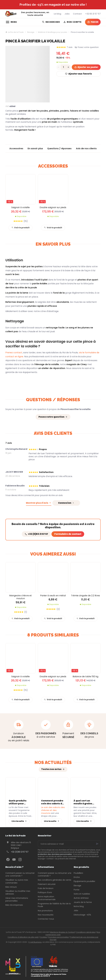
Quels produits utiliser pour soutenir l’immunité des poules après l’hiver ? (18, 802)
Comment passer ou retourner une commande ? (20, 874)
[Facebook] (8, 860)
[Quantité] (63, 67)
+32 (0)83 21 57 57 (20, 852)
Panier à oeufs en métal (53, 596)
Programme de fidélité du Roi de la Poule (54, 905)
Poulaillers (78, 873)
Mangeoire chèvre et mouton (20, 597)
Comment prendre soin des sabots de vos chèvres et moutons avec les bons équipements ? (52, 802)
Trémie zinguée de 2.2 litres (86, 596)
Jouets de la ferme (83, 902)
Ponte (77, 890)
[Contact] (77, 14)
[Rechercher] (51, 22)
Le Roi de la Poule (14, 32)
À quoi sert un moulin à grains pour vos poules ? (84, 802)
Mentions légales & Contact (62, 932)
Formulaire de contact (68, 534)
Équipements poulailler (84, 881)
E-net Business (35, 942)
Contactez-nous (46, 919)
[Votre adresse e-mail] (69, 844)
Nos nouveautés (46, 915)
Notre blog (79, 906)
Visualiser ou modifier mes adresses (18, 892)
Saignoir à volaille (20, 207)
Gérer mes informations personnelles (17, 899)
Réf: (7, 106)
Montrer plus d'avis (37, 503)
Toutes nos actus (51, 769)
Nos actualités (53, 762)
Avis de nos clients (86, 148)
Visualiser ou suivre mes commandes (17, 881)
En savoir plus (35, 148)
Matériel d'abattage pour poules (53, 32)
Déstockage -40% (82, 915)
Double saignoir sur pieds (53, 207)
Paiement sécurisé (47, 884)
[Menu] (11, 22)
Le (53, 810)
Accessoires (16, 148)
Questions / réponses (59, 148)
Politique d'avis (45, 892)
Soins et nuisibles (82, 894)
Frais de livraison (46, 888)
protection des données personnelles (55, 854)
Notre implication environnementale (47, 898)
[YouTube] (14, 860)
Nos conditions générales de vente (55, 880)
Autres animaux (81, 898)
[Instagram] (20, 860)
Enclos (77, 877)
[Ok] (97, 844)
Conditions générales (86, 932)
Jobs (76, 910)
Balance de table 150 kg (85, 676)
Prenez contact (14, 353)
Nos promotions (45, 911)
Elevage (31, 32)
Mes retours (11, 887)
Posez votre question (88, 47)
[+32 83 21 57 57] (93, 14)
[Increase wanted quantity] (68, 67)
